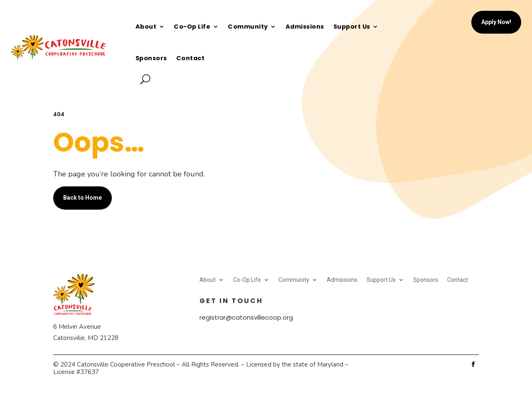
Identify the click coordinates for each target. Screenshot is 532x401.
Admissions (305, 27)
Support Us (352, 27)
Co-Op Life (192, 27)
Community (248, 27)
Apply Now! (496, 22)
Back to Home (83, 198)
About (146, 27)
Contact (191, 58)
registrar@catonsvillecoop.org (246, 317)
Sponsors (151, 58)
